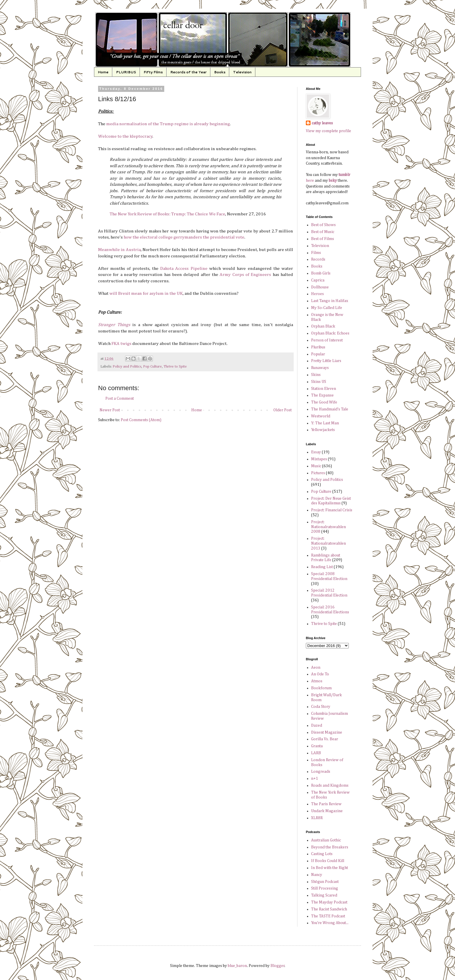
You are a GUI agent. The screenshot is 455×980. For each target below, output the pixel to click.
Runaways (320, 368)
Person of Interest (327, 340)
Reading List (322, 567)
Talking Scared (324, 895)
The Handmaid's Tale (330, 409)
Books (220, 72)
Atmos (317, 681)
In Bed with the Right (329, 868)
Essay (316, 452)
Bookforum (321, 688)
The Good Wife (324, 402)
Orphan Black (323, 326)
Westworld (321, 416)
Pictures (318, 473)
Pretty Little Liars (326, 361)
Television (242, 72)
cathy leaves (322, 123)
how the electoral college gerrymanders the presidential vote (184, 237)
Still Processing (325, 888)
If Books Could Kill (328, 861)
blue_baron (237, 966)
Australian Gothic (326, 840)
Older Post (282, 410)
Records (318, 259)
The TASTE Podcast (328, 916)
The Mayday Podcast (329, 902)
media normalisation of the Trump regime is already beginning (168, 124)
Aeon (316, 668)
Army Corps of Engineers (245, 275)
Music (316, 466)
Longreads (321, 772)
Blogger (278, 966)
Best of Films (323, 239)
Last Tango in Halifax (330, 301)
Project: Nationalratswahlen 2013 (328, 543)
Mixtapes (319, 459)
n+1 (315, 779)
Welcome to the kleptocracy (125, 136)
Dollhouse (320, 287)
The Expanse (322, 395)
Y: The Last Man (325, 423)
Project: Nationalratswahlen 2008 (328, 527)
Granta (317, 746)
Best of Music (323, 232)
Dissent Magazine (327, 732)
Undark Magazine (327, 811)
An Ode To (320, 674)
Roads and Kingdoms (330, 786)
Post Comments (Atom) (141, 420)
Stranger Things (114, 325)
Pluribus (318, 347)
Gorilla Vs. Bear (325, 739)
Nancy (317, 875)
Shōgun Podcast (325, 882)
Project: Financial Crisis (332, 510)
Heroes (317, 294)
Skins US (319, 382)
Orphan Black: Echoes (330, 333)
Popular (318, 354)
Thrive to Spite (175, 367)
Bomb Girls (321, 273)
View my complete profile (328, 131)
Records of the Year (188, 72)
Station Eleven (324, 389)
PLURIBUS (126, 72)
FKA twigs (121, 344)
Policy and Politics (127, 367)
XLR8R (317, 818)
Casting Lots (322, 854)
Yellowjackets (323, 430)
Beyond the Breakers (330, 847)
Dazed (317, 726)
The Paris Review (326, 804)
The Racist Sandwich (329, 909)
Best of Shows (323, 225)
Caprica (318, 280)
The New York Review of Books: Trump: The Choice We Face (167, 214)
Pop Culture (152, 367)
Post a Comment (120, 399)
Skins (316, 375)
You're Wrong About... (330, 923)
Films (316, 253)
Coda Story (321, 707)
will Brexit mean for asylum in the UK (146, 293)
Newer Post (110, 410)
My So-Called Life (327, 308)
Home (103, 72)
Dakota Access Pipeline (184, 269)
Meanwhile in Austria (119, 250)
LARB (316, 753)
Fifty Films (153, 72)
